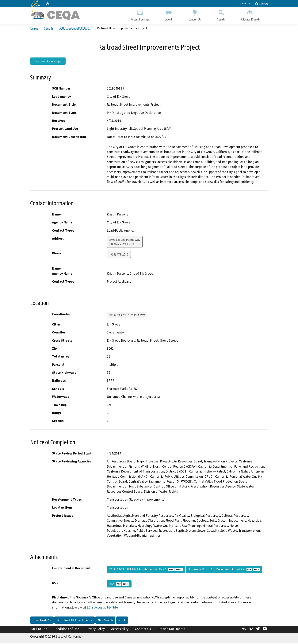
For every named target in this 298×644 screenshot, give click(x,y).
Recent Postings (140, 15)
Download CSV (42, 621)
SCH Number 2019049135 (75, 29)
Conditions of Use (66, 629)
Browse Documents (171, 629)
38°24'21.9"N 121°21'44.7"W (127, 316)
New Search (105, 621)
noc (119, 584)
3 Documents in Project (48, 62)
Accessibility (120, 629)
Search (221, 15)
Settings (261, 4)
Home (34, 29)
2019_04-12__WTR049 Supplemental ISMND (146, 570)
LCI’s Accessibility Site (102, 608)
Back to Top (39, 629)
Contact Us (245, 3)
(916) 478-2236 (119, 255)
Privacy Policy (95, 629)
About (169, 15)
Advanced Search (250, 15)
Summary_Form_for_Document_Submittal (224, 570)
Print (122, 621)
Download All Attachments (74, 621)
